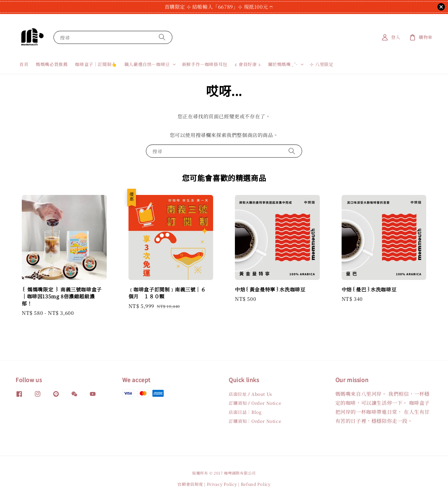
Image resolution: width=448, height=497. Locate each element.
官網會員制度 (190, 484)
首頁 (24, 64)
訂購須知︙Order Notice (255, 421)
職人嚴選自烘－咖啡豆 (147, 64)
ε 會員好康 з (248, 64)
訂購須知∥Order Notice (255, 403)
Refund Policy (256, 484)
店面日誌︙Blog (245, 412)
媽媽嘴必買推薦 (52, 64)
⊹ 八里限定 (322, 64)
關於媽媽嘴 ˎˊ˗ (283, 64)
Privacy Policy (222, 484)
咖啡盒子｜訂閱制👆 (96, 64)
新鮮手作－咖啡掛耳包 (205, 64)
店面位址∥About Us (250, 394)
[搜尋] (162, 37)
